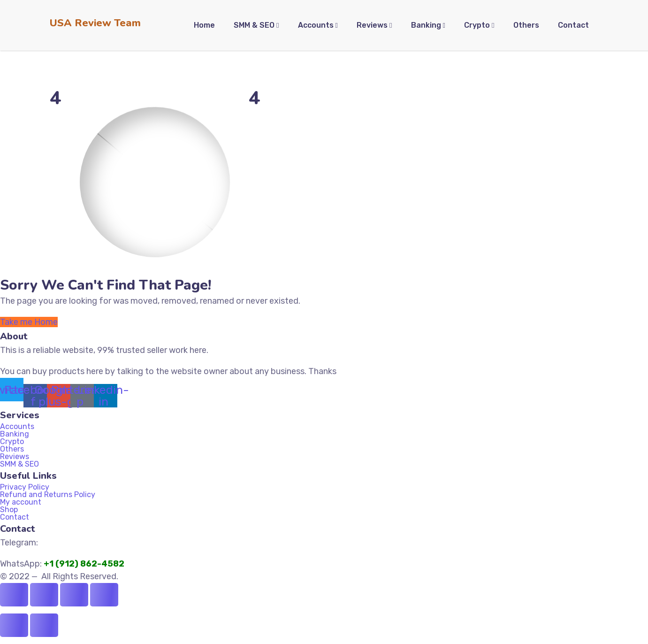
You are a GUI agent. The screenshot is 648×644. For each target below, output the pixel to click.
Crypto (12, 442)
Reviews (15, 457)
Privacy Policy (25, 487)
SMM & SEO (19, 464)
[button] (324, 434)
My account (21, 502)
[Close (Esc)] (104, 595)
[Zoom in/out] (14, 595)
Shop (9, 510)
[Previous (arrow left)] (14, 625)
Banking (20, 434)
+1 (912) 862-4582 (85, 564)
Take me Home (29, 322)
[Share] (74, 595)
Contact (15, 517)
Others (12, 449)
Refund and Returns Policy (48, 495)
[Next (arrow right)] (44, 625)
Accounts (17, 427)
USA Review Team (95, 23)
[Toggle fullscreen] (44, 595)
